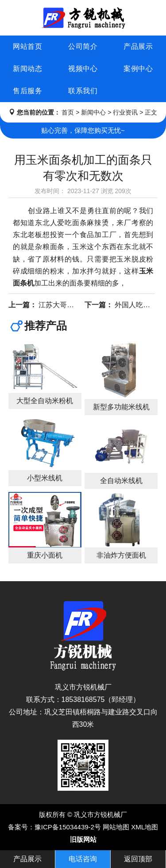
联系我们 (83, 91)
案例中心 (138, 69)
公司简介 (83, 46)
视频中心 (83, 69)
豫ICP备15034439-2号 (68, 827)
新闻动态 (27, 69)
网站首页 (27, 46)
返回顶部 (138, 859)
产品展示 (138, 46)
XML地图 (145, 827)
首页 (68, 112)
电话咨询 (83, 859)
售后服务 (27, 91)
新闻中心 (93, 112)
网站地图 (116, 827)
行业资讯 (125, 112)
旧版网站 (83, 839)
